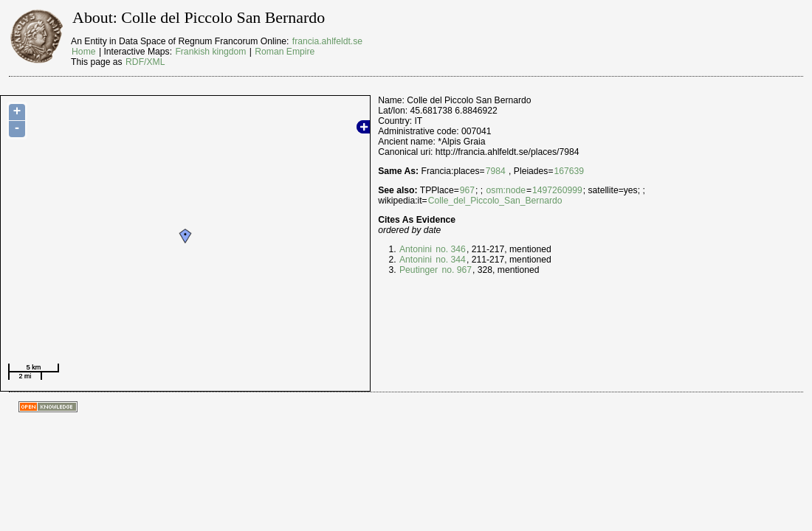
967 (467, 190)
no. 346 (450, 249)
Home (83, 52)
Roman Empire (285, 52)
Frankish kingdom (210, 52)
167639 (570, 171)
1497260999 (557, 190)
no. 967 (455, 270)
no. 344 (450, 260)
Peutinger (419, 270)
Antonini (416, 249)
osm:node (506, 190)
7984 (496, 171)
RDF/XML (145, 62)
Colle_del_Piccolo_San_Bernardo (495, 201)
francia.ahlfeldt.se (327, 41)
